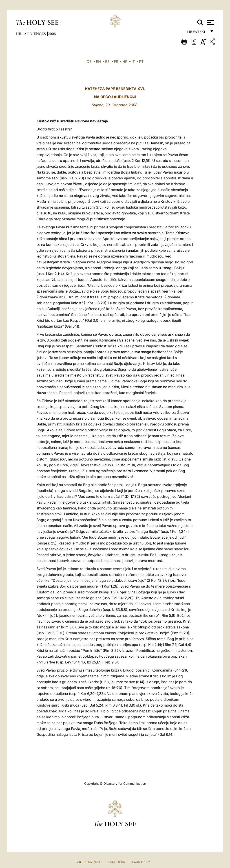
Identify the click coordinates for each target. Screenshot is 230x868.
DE (89, 62)
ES (107, 62)
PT (141, 62)
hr (19, 34)
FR (116, 62)
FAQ (78, 862)
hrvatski (197, 33)
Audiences (35, 34)
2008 (52, 34)
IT (133, 62)
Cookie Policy (116, 862)
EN (98, 62)
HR (125, 62)
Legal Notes (94, 862)
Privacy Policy (140, 862)
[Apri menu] (210, 22)
